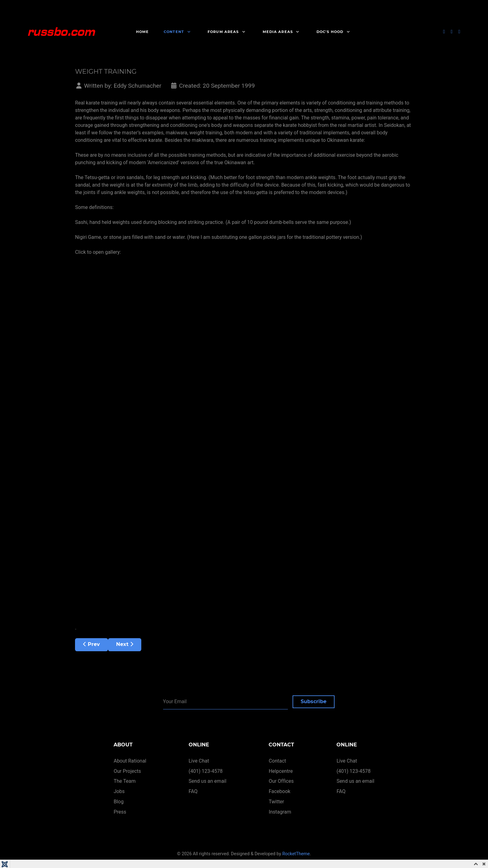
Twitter (276, 802)
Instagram (280, 812)
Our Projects (127, 771)
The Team (125, 781)
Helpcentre (281, 771)
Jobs (119, 791)
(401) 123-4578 (206, 771)
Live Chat (199, 761)
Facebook (279, 791)
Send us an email (207, 781)
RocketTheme (296, 854)
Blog (119, 802)
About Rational (130, 761)
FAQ (193, 791)
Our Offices (281, 781)
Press (120, 812)
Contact (277, 761)
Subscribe (314, 701)
